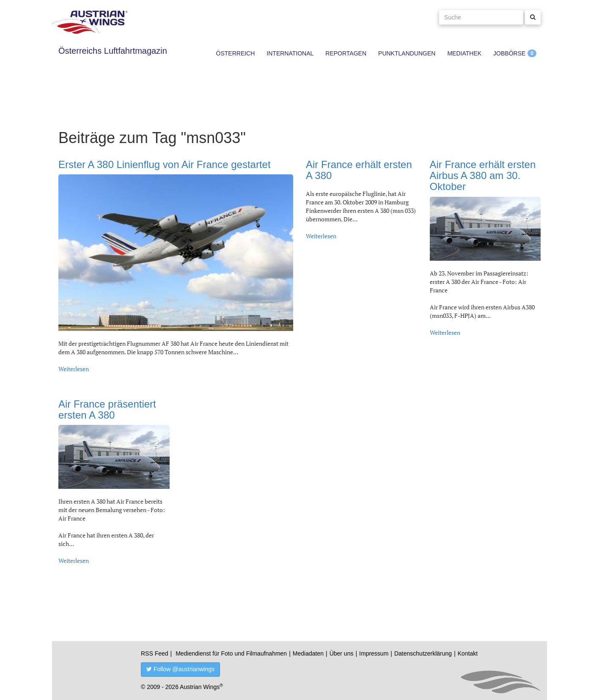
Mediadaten (308, 653)
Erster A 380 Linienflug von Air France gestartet (165, 164)
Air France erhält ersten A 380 (359, 170)
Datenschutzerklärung (423, 653)
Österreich (236, 53)
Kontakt (468, 653)
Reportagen (346, 53)
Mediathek (464, 53)
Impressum (374, 653)
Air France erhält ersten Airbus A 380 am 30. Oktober (483, 176)
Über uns (342, 653)
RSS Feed (155, 653)
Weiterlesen (74, 369)
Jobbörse (509, 53)
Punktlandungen (407, 53)
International (290, 53)
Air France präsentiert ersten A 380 (107, 409)
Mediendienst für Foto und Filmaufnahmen (231, 653)
